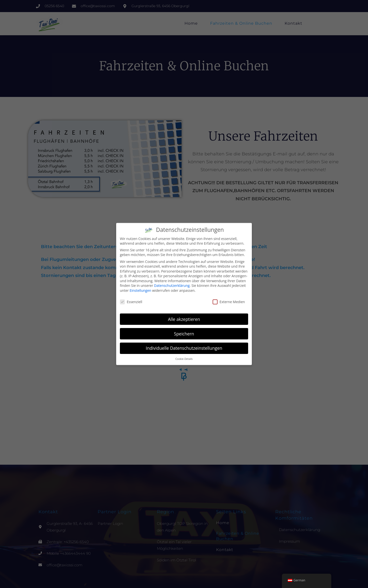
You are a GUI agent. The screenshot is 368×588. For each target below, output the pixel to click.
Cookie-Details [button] (184, 359)
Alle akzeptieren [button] (184, 319)
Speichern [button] (184, 334)
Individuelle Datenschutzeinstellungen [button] (184, 348)
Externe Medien (229, 302)
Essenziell (131, 302)
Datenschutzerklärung (172, 285)
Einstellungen (140, 290)
